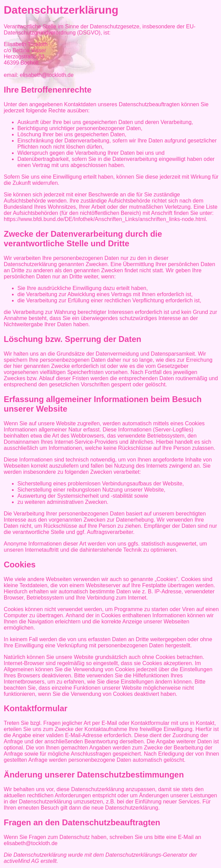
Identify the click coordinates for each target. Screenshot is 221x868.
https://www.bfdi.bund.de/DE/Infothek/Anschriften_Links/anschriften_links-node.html (105, 219)
